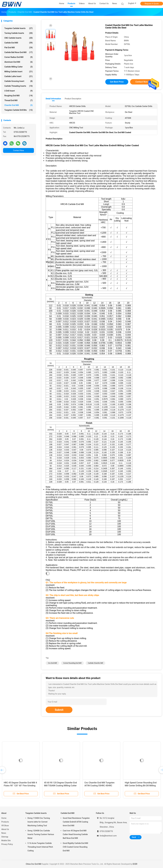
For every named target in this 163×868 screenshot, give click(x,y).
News (4, 833)
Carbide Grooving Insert (19, 81)
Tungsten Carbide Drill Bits (19, 110)
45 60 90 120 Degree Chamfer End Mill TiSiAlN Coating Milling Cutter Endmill (60, 786)
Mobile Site (6, 840)
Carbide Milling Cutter (19, 67)
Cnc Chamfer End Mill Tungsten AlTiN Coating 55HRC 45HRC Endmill (99, 786)
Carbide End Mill (19, 43)
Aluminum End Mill (19, 62)
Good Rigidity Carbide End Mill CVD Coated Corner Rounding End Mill (75, 847)
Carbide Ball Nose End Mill (19, 52)
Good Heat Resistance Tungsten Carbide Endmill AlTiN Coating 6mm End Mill (76, 822)
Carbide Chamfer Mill (95, 663)
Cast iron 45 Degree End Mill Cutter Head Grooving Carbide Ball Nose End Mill (75, 834)
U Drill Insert (19, 91)
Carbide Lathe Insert (19, 76)
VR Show (5, 826)
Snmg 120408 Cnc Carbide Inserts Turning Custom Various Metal (41, 834)
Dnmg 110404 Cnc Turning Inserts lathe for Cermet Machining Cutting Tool (39, 822)
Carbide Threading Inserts (19, 86)
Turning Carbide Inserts (19, 33)
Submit (59, 710)
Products (5, 822)
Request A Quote (152, 4)
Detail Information (53, 99)
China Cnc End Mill (34, 864)
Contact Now (19, 150)
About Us (5, 829)
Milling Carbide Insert (19, 72)
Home (4, 818)
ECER (135, 864)
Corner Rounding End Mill (72, 663)
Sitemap (5, 837)
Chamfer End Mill (19, 105)
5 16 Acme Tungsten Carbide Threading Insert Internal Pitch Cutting (40, 847)
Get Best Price (117, 82)
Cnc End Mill (52, 663)
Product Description (73, 99)
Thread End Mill (19, 100)
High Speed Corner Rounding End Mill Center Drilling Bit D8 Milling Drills (141, 786)
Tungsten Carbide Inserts (19, 28)
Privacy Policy (7, 844)
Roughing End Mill (19, 96)
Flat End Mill (19, 48)
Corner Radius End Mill (19, 57)
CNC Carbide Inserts (19, 38)
